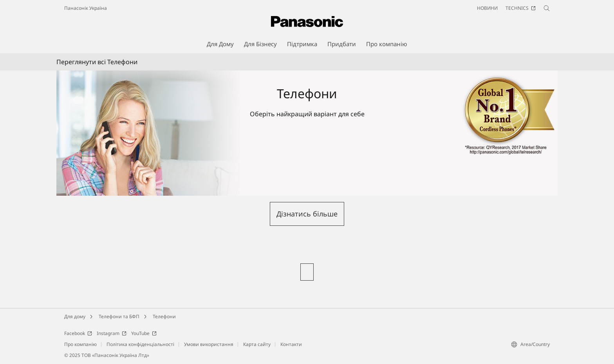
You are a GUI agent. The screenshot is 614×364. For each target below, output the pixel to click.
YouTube (144, 333)
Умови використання (209, 344)
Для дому (75, 316)
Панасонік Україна (86, 8)
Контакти (291, 344)
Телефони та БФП (119, 316)
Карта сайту (257, 344)
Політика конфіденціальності (140, 344)
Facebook (78, 333)
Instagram (112, 333)
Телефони (164, 316)
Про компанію (80, 344)
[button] (307, 214)
